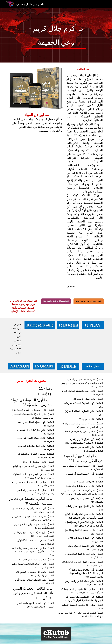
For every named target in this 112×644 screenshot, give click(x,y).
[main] (56, 35)
